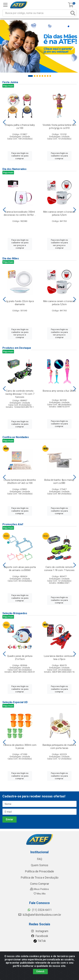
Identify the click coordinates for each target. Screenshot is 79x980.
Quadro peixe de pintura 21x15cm (20, 658)
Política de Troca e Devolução (40, 878)
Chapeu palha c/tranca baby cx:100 (20, 127)
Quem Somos (40, 865)
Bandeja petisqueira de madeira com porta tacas (59, 747)
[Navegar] (6, 46)
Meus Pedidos (39, 889)
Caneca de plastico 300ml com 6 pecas (20, 747)
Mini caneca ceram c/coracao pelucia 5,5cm (59, 213)
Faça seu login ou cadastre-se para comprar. (20, 156)
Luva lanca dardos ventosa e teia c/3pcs (59, 658)
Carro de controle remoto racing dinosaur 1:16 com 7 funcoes (20, 394)
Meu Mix (40, 894)
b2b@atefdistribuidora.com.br (40, 915)
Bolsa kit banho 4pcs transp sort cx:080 (59, 481)
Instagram (39, 931)
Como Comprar (40, 884)
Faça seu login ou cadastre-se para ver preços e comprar (20, 244)
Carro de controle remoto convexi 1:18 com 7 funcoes (59, 569)
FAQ (40, 859)
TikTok (40, 941)
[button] (30, 76)
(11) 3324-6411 (40, 910)
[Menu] (5, 5)
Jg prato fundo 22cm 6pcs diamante (20, 303)
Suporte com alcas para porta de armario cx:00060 (20, 569)
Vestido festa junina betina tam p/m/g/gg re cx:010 (59, 127)
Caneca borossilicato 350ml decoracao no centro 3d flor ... (20, 213)
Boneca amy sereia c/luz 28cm (59, 391)
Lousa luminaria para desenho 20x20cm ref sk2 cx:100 (20, 481)
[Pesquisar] (73, 13)
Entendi (40, 971)
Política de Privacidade (39, 871)
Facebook (39, 936)
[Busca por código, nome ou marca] (36, 13)
